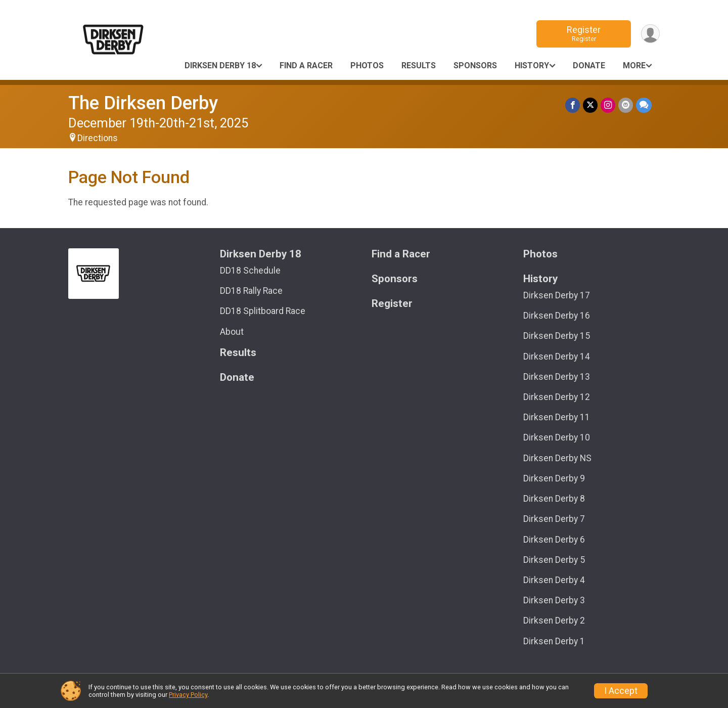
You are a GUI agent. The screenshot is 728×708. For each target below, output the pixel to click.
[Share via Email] (626, 105)
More (634, 65)
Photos (367, 65)
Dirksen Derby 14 (557, 357)
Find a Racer (306, 65)
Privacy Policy (188, 695)
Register (584, 34)
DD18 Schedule (250, 271)
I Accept (621, 691)
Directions (98, 138)
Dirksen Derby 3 (554, 600)
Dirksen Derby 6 (554, 540)
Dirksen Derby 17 (557, 295)
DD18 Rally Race (251, 291)
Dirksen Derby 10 (557, 437)
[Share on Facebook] (573, 105)
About (232, 332)
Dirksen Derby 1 (554, 641)
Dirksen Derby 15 (557, 336)
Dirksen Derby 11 (557, 417)
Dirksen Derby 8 (554, 499)
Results (419, 65)
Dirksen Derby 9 (554, 478)
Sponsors (475, 65)
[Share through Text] (644, 105)
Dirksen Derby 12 (557, 397)
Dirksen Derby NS (557, 458)
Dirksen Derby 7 (554, 519)
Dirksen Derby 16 (557, 316)
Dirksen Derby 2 (554, 621)
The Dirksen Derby (143, 103)
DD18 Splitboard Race (263, 311)
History (532, 65)
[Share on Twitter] (590, 105)
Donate (589, 65)
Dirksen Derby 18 (220, 65)
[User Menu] (650, 34)
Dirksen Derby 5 (554, 560)
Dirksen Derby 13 (557, 377)
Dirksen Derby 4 (554, 580)
